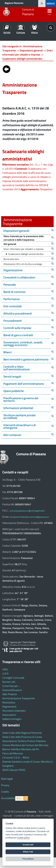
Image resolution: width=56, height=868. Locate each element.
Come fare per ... (11, 686)
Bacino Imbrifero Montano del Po (21, 749)
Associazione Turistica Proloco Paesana (24, 741)
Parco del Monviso (13, 753)
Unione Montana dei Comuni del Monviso (25, 745)
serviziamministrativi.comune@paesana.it (29, 517)
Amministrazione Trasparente (18, 698)
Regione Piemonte (14, 3)
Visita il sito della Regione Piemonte (22, 733)
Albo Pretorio (10, 694)
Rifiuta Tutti (28, 852)
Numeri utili (9, 682)
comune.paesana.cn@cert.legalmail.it (27, 511)
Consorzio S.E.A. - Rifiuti (16, 757)
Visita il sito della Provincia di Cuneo (22, 737)
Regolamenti (9, 707)
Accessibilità (8, 798)
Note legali (7, 779)
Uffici (5, 669)
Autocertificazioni (12, 690)
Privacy (5, 785)
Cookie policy (23, 838)
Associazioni (9, 715)
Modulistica (9, 702)
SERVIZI (51, 4)
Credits (5, 792)
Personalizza (28, 859)
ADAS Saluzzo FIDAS (14, 770)
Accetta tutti (28, 845)
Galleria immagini (12, 719)
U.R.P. (6, 674)
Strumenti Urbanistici (14, 711)
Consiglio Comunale (13, 678)
